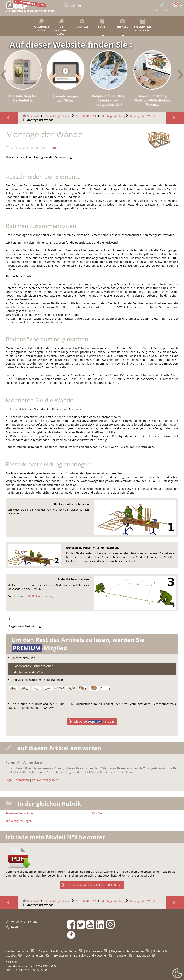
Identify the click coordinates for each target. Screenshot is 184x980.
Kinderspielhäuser (18, 951)
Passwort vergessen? (45, 780)
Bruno (53, 148)
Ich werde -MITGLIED (92, 722)
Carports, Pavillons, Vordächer (58, 951)
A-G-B (12, 927)
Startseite (33, 116)
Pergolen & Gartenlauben (128, 951)
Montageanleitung (113, 116)
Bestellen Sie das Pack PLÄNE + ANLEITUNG (92, 885)
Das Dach (98, 813)
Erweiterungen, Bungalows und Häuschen (81, 956)
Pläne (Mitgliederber (58, 116)
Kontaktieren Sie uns (22, 922)
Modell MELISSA (86, 116)
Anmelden (22, 780)
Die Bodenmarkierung (41, 596)
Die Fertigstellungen (19, 821)
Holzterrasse (94, 951)
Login (9, 780)
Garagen (122, 956)
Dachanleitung (36, 956)
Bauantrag (144, 956)
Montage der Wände (143, 116)
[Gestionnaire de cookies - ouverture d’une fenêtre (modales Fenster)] (177, 973)
